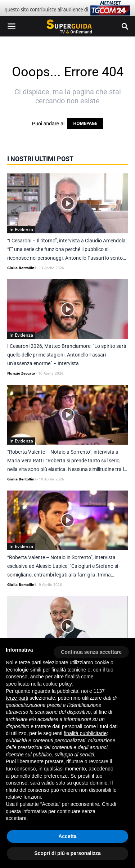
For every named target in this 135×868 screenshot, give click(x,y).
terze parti (17, 698)
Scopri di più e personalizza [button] (67, 853)
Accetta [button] (67, 836)
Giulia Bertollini (21, 268)
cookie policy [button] (57, 684)
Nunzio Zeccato (21, 373)
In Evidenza (21, 230)
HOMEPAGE (85, 123)
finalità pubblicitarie (85, 733)
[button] (91, 649)
